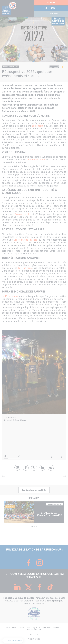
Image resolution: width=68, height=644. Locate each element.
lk (42, 468)
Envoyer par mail (51, 468)
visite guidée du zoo (26, 240)
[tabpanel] (34, 512)
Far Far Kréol (25, 268)
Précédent (53, 457)
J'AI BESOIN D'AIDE (51, 14)
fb (26, 468)
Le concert (38, 126)
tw (34, 468)
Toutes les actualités (34, 490)
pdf (17, 468)
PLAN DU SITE (34, 639)
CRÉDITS (34, 634)
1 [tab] (32, 526)
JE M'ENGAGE (51, 8)
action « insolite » (36, 160)
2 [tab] (34, 526)
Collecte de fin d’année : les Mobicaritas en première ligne (63, 476)
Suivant (61, 457)
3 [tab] (36, 526)
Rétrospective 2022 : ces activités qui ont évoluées (5, 476)
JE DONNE (51, 3)
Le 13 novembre (10, 296)
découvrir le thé (22, 214)
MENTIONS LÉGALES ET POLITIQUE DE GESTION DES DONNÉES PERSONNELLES (34, 629)
